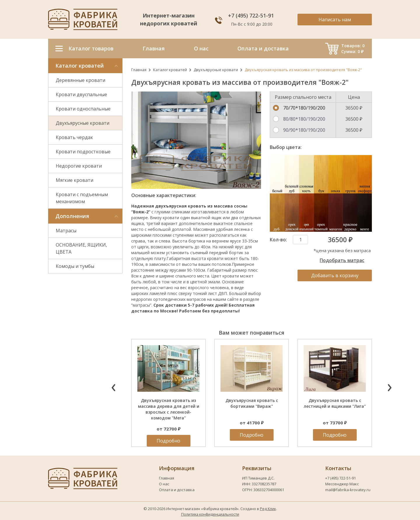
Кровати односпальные (83, 109)
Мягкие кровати (75, 180)
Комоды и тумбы (75, 266)
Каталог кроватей (170, 70)
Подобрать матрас (342, 260)
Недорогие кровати (79, 166)
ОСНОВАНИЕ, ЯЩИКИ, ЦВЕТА (81, 248)
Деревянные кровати (80, 80)
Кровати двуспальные (81, 94)
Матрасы (66, 231)
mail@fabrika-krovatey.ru (348, 490)
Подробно (168, 441)
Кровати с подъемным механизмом (82, 198)
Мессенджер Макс (342, 484)
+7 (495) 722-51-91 (252, 15)
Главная (139, 70)
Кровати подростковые (83, 152)
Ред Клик (268, 509)
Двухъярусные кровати (83, 123)
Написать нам (335, 20)
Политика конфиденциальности (210, 514)
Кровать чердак (74, 137)
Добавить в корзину (335, 275)
